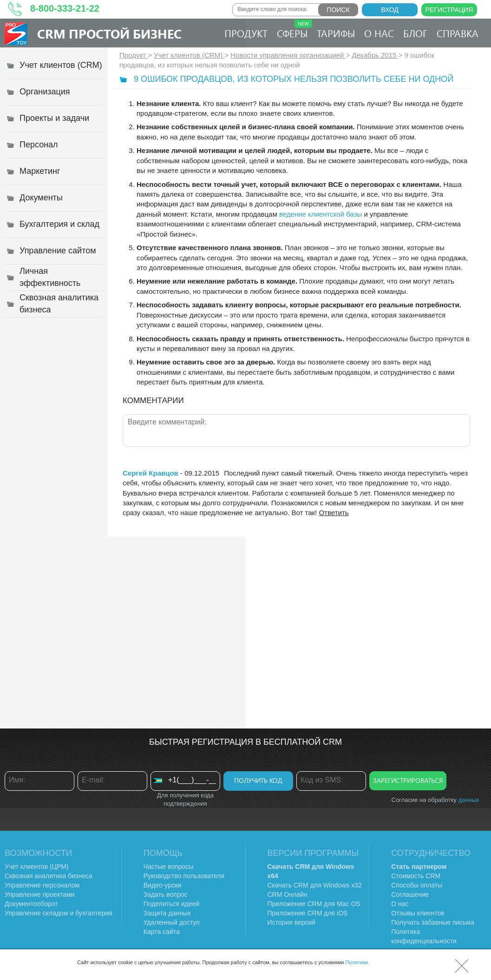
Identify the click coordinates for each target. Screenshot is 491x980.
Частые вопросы (169, 867)
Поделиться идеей (172, 904)
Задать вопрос (166, 894)
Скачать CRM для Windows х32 (315, 885)
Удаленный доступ (172, 922)
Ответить (334, 513)
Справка (458, 33)
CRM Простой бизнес (109, 33)
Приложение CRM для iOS (308, 913)
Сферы (295, 30)
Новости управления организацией (288, 55)
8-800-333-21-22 (65, 8)
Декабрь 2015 (375, 55)
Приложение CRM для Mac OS (314, 904)
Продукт (246, 33)
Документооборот (31, 904)
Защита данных (167, 913)
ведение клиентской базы (321, 214)
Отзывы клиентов (418, 913)
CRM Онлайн (288, 894)
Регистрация (449, 10)
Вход (390, 10)
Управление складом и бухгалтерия (59, 913)
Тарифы (336, 33)
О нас (379, 33)
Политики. (357, 962)
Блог (415, 33)
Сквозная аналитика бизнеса (49, 876)
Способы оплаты (417, 885)
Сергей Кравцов (151, 473)
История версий (292, 922)
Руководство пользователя (184, 876)
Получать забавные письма (433, 922)
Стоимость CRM (416, 876)
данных (468, 800)
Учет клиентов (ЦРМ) (37, 867)
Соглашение (410, 894)
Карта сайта (162, 932)
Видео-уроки (163, 885)
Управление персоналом (42, 885)
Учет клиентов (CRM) (189, 55)
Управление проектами (39, 894)
